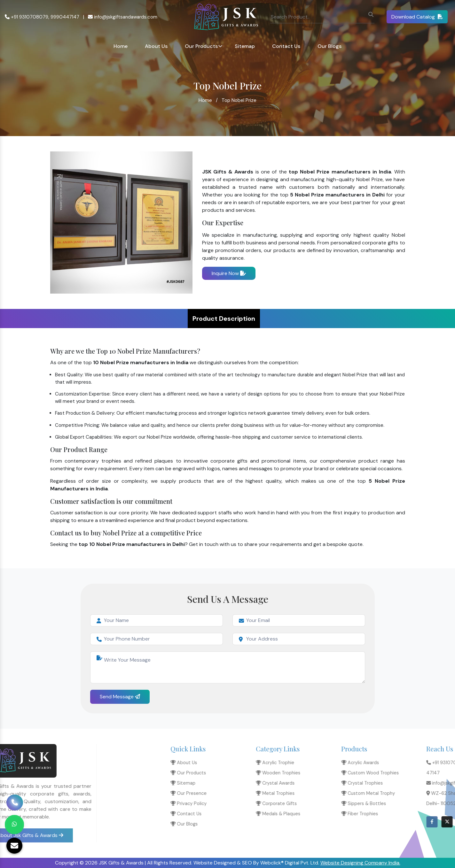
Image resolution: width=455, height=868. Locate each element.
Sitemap (245, 46)
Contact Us (286, 46)
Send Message (120, 697)
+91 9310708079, (27, 17)
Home (121, 46)
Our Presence (351, 793)
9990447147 (65, 17)
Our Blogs (329, 46)
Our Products (201, 46)
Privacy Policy (351, 803)
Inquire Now (229, 273)
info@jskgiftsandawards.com (123, 17)
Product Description (224, 319)
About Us (156, 46)
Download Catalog (417, 17)
